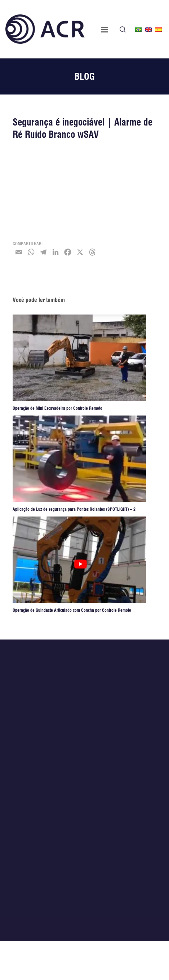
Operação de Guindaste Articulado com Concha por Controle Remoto (72, 610)
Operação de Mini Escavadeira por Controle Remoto (57, 408)
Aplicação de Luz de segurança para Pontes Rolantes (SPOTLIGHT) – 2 (74, 509)
